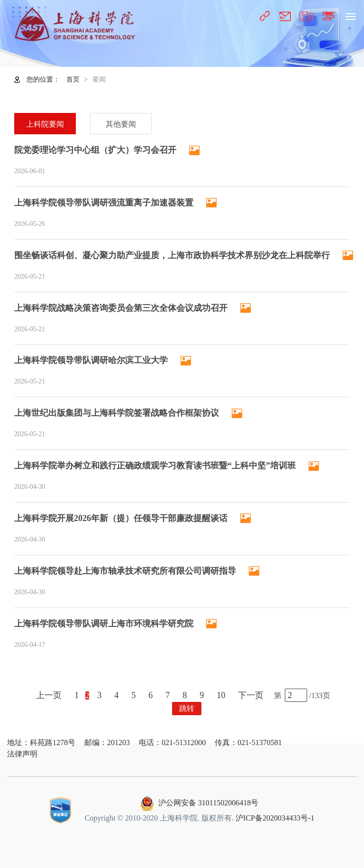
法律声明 (22, 754)
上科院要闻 (45, 124)
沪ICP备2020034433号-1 (275, 818)
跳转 (187, 708)
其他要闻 (121, 124)
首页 (73, 79)
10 (221, 695)
